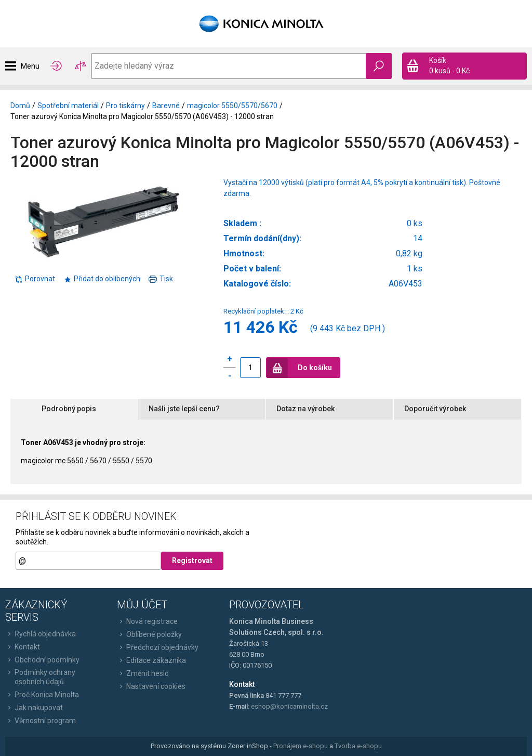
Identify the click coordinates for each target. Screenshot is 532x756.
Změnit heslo (143, 673)
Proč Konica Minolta (42, 695)
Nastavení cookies (151, 686)
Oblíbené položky (149, 634)
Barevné (166, 106)
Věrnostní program (41, 721)
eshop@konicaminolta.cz (289, 706)
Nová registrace (147, 621)
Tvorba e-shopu (358, 746)
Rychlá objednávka (41, 634)
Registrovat (192, 561)
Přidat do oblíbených (102, 279)
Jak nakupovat (34, 708)
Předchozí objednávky (158, 647)
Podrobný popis (69, 409)
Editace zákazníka (151, 660)
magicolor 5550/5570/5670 (232, 106)
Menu (30, 66)
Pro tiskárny (125, 106)
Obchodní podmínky (42, 660)
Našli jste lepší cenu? (184, 409)
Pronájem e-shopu (301, 746)
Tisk (161, 279)
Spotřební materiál (68, 106)
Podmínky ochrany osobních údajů (40, 677)
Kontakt (23, 647)
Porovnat (35, 279)
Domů (20, 106)
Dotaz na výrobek (305, 409)
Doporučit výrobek (435, 409)
